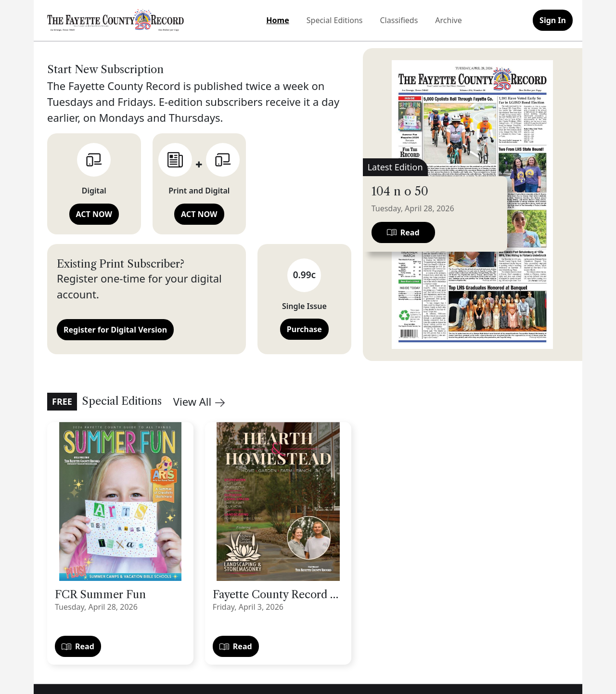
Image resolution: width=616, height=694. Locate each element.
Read (78, 646)
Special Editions (335, 20)
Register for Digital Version (115, 330)
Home (277, 20)
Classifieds (399, 20)
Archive (448, 20)
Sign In (553, 20)
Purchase (304, 329)
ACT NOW (94, 214)
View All (199, 401)
